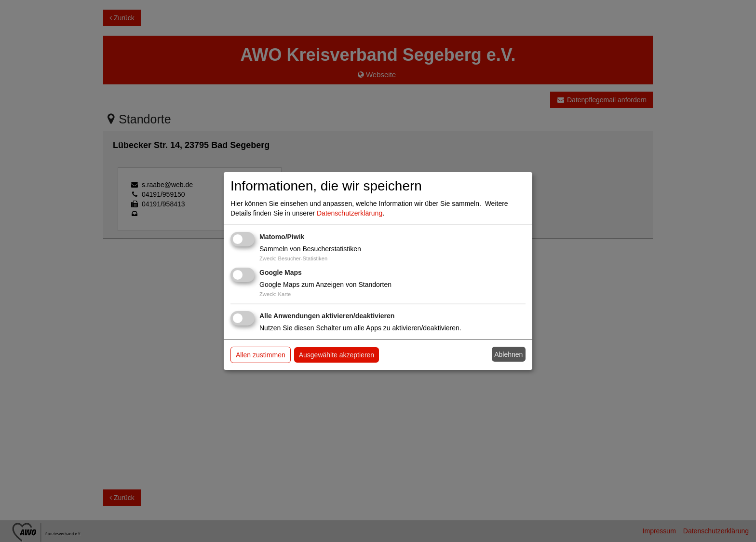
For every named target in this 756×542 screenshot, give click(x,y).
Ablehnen (508, 354)
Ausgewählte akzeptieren (337, 355)
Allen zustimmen (261, 355)
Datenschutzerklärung (350, 213)
